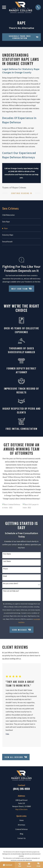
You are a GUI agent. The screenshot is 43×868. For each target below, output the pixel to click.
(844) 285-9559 (21, 789)
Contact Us (21, 838)
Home (21, 820)
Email (5, 576)
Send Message (21, 630)
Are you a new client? (11, 583)
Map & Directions (21, 809)
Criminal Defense (21, 829)
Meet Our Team (22, 289)
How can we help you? (11, 591)
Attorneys (21, 825)
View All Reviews (16, 757)
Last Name (7, 561)
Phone (5, 569)
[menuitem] (21, 215)
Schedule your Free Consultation (24, 37)
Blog (21, 834)
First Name (7, 554)
